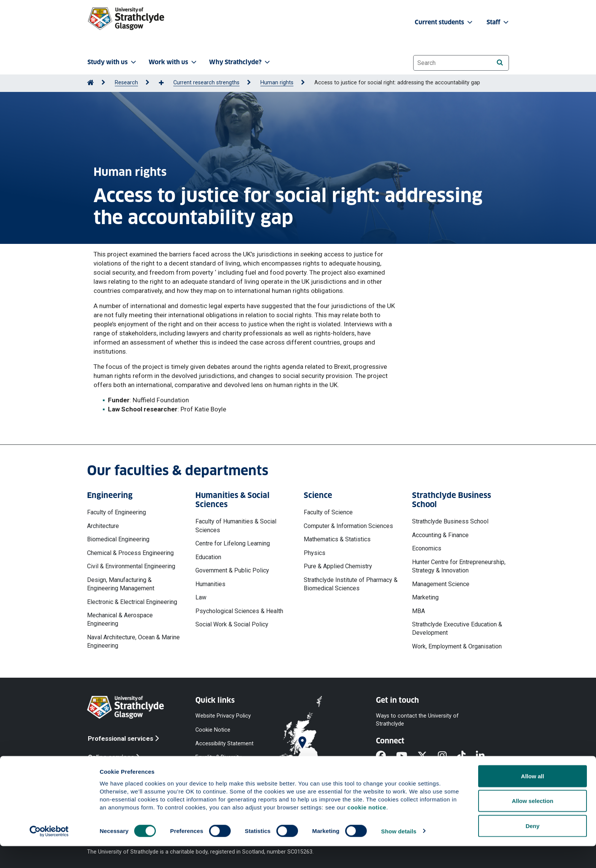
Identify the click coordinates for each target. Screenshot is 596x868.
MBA (418, 611)
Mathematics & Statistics (337, 539)
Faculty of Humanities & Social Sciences (236, 526)
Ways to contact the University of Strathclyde (417, 720)
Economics (427, 548)
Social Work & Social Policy (232, 624)
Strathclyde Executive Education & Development (457, 628)
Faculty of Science (328, 512)
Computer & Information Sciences (348, 526)
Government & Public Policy (232, 570)
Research (126, 83)
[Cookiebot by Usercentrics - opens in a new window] (49, 853)
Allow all (533, 798)
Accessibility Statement (224, 743)
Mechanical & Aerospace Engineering (120, 619)
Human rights (277, 83)
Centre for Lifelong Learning (233, 543)
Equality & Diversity (218, 757)
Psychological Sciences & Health (239, 611)
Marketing (425, 597)
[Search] (500, 62)
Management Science (441, 584)
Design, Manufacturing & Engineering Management (121, 584)
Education (208, 557)
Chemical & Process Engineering (130, 553)
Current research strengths (206, 83)
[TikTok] (466, 757)
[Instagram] (447, 757)
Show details (399, 853)
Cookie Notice (213, 730)
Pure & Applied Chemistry (338, 566)
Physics (315, 553)
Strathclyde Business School (450, 521)
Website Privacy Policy (223, 716)
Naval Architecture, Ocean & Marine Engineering (133, 641)
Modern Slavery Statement (215, 775)
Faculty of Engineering (117, 512)
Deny (533, 848)
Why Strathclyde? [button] (240, 62)
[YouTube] (407, 757)
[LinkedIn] (485, 757)
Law (201, 597)
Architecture (103, 526)
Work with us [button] (173, 62)
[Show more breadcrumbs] (165, 83)
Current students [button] (444, 22)
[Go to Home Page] (90, 83)
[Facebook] (386, 757)
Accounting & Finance (440, 535)
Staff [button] (498, 22)
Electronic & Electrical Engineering (132, 602)
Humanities (210, 584)
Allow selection (532, 823)
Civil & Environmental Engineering (131, 566)
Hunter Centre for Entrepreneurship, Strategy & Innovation (459, 566)
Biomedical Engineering (118, 539)
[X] (427, 757)
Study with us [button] (113, 62)
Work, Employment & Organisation (457, 646)
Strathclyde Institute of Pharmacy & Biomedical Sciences (351, 584)
